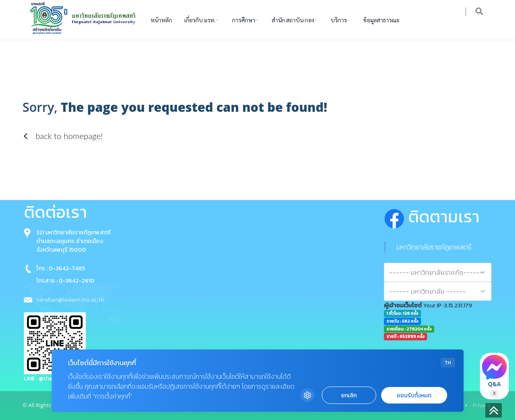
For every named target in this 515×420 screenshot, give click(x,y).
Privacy (482, 405)
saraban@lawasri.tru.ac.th (70, 300)
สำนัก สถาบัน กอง (293, 20)
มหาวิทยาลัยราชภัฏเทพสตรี (434, 247)
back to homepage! (63, 136)
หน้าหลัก (161, 20)
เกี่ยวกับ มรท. (200, 20)
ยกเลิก (349, 395)
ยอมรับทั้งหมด (414, 395)
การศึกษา (244, 20)
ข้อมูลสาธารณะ (381, 20)
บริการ (339, 20)
